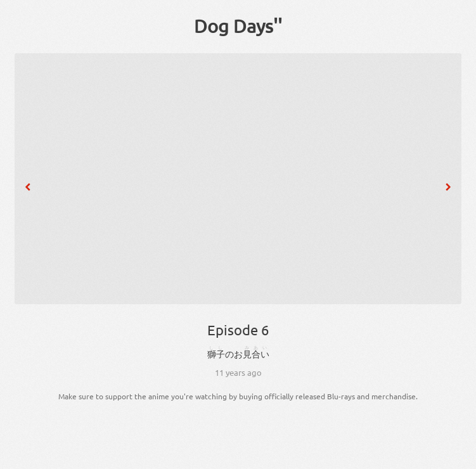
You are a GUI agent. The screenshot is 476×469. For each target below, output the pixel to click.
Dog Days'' (238, 26)
